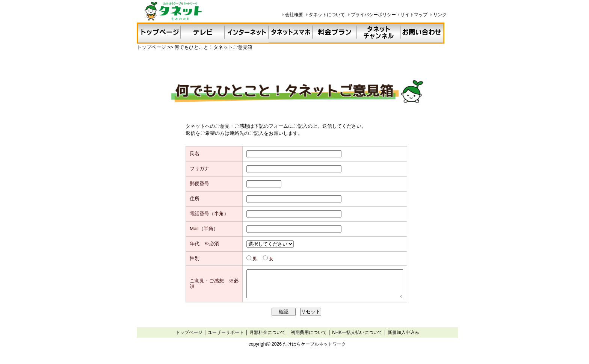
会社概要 (294, 15)
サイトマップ (414, 15)
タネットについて (327, 15)
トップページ (189, 341)
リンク (440, 15)
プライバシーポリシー (373, 15)
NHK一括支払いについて (357, 341)
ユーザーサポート (226, 341)
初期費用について (309, 341)
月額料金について (267, 341)
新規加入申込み (403, 341)
